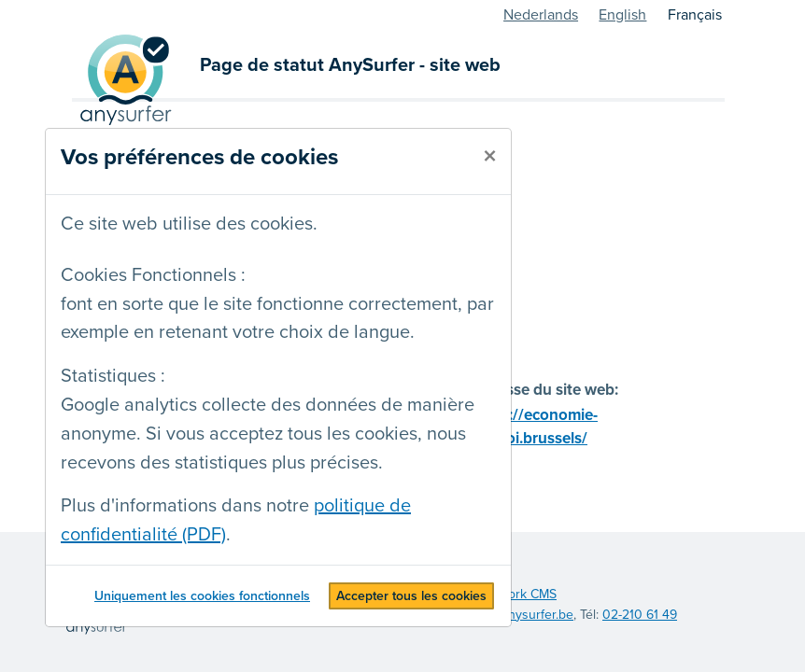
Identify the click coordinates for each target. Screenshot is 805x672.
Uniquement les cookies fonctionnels (202, 596)
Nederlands (541, 15)
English (622, 15)
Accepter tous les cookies (411, 596)
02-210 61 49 (640, 615)
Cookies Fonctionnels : (153, 275)
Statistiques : (113, 376)
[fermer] (490, 157)
